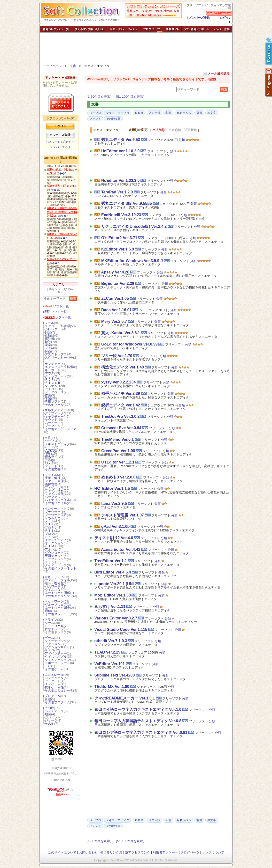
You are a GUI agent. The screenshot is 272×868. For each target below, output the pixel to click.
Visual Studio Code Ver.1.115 (121, 629)
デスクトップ (54, 354)
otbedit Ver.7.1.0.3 (111, 641)
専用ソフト (53, 401)
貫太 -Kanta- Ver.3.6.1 (121, 333)
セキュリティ (54, 577)
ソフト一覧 (57, 306)
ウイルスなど (54, 590)
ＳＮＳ (50, 537)
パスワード (53, 586)
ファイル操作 (54, 494)
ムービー (51, 423)
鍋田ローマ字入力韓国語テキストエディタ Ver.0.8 (138, 721)
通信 (48, 611)
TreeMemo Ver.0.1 (117, 439)
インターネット (56, 509)
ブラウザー (53, 512)
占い (48, 666)
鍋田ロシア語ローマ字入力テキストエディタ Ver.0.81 (141, 732)
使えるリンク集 (111, 852)
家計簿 (50, 339)
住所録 (50, 335)
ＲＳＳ (50, 531)
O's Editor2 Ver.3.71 (119, 238)
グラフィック (54, 413)
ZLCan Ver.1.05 (115, 298)
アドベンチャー (56, 653)
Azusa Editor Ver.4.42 (121, 549)
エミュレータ (54, 675)
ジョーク (51, 720)
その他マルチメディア (61, 429)
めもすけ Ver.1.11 (110, 607)
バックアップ (54, 497)
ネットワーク (54, 601)
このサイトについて (62, 852)
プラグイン (53, 426)
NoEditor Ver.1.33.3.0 (120, 180)
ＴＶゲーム (53, 684)
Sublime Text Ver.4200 (115, 675)
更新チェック (54, 556)
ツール (49, 323)
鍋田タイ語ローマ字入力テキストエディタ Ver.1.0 (138, 710)
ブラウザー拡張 (56, 515)
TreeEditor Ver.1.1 (111, 561)
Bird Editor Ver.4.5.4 (113, 572)
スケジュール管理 (57, 326)
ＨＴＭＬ (51, 546)
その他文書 (53, 469)
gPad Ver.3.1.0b (115, 526)
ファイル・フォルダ (59, 580)
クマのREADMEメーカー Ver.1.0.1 (125, 698)
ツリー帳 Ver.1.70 (117, 356)
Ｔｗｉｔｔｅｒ (56, 540)
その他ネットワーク (59, 614)
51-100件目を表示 (130, 97)
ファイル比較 (54, 487)
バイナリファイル (57, 500)
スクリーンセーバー (59, 357)
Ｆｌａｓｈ (53, 383)
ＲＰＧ (50, 650)
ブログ (50, 534)
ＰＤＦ (50, 379)
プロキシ (51, 527)
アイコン (51, 389)
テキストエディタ (57, 444)
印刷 (48, 453)
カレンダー (53, 329)
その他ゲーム (54, 669)
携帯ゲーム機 (54, 687)
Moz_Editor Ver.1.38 (113, 595)
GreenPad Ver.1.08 (118, 451)
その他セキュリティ (59, 596)
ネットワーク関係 (57, 593)
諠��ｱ (61, 173)
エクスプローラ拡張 (59, 367)
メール (50, 521)
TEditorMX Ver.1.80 (112, 687)
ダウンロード (54, 553)
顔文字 (50, 463)
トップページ (52, 66)
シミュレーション (57, 660)
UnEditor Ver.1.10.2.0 (120, 151)
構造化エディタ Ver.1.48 (123, 367)
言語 (48, 699)
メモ (48, 348)
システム (51, 386)
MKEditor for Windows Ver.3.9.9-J (132, 261)
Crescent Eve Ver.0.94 (121, 428)
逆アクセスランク (138, 852)
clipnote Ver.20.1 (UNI (114, 584)
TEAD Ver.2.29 (108, 652)
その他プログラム (57, 702)
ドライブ (51, 620)
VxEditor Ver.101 (110, 664)
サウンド (51, 420)
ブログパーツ (190, 852)
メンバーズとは (60, 147)
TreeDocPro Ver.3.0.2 (120, 416)
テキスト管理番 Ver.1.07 (123, 515)
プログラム (52, 696)
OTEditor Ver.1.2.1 (118, 462)
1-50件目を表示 (99, 97)
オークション (54, 543)
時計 (48, 342)
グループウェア (56, 605)
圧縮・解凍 (53, 478)
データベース (54, 392)
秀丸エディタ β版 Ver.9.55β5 (127, 203)
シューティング (56, 641)
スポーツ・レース (57, 663)
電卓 (48, 345)
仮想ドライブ (54, 629)
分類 (182, 140)
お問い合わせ (88, 852)
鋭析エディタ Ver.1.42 (121, 405)
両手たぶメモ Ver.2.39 (121, 394)
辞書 (199, 113)
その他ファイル (56, 503)
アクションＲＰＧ (57, 647)
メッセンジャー (56, 559)
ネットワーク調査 (57, 608)
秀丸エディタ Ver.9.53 (121, 140)
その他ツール (54, 405)
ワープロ (51, 441)
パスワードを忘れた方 (60, 142)
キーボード (53, 370)
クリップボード (56, 376)
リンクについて (213, 852)
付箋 (48, 351)
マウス (50, 373)
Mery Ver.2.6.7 (114, 321)
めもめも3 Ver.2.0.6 (118, 477)
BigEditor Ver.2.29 (118, 283)
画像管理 (51, 484)
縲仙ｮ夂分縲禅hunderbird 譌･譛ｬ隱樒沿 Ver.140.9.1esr (62, 212)
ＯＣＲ (50, 447)
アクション (53, 644)
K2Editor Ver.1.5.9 (118, 249)
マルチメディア (56, 410)
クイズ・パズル (56, 657)
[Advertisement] (136, 50)
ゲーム (49, 638)
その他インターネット (61, 568)
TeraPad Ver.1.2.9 (117, 192)
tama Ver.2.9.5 (114, 504)
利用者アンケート (165, 852)
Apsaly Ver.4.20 (115, 272)
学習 (48, 398)
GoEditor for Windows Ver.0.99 (129, 344)
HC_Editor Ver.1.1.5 (112, 489)
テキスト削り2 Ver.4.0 (114, 538)
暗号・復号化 (54, 583)
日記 (48, 332)
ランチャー (53, 364)
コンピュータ (54, 678)
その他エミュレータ (59, 690)
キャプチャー (54, 416)
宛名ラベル (53, 457)
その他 (49, 708)
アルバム (51, 549)
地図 (48, 714)
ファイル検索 (54, 490)
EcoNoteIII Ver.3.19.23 (121, 215)
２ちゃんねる (54, 518)
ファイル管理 (54, 481)
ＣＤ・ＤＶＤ (54, 626)
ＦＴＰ (50, 524)
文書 (73, 66)
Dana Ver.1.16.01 (116, 310)
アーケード (53, 681)
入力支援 (51, 450)
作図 (48, 395)
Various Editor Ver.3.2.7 (116, 618)
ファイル (51, 475)
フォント (51, 466)
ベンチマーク (54, 711)
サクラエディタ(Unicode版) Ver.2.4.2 (134, 226)
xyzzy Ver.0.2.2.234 (118, 382)
